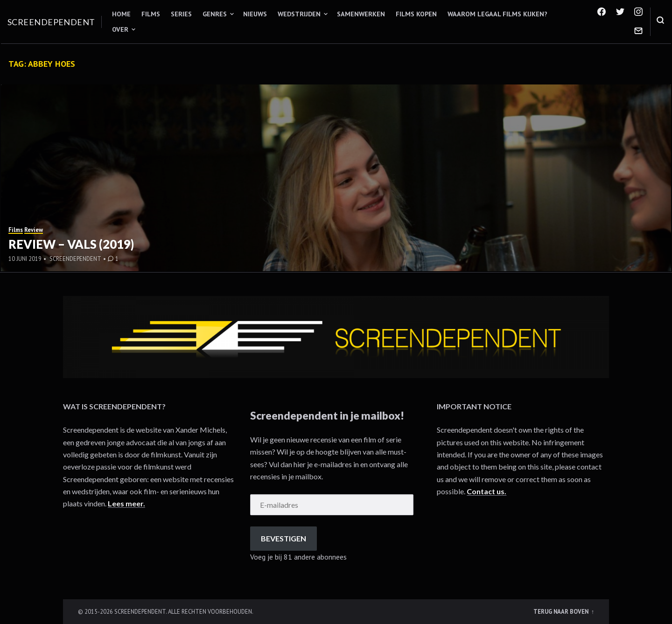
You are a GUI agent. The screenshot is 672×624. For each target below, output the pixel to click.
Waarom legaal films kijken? (497, 14)
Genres (215, 14)
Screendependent (51, 22)
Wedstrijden (299, 14)
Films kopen (416, 14)
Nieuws (255, 14)
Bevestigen (283, 538)
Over (120, 29)
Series (181, 14)
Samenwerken (361, 14)
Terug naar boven (562, 611)
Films (151, 14)
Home (121, 14)
